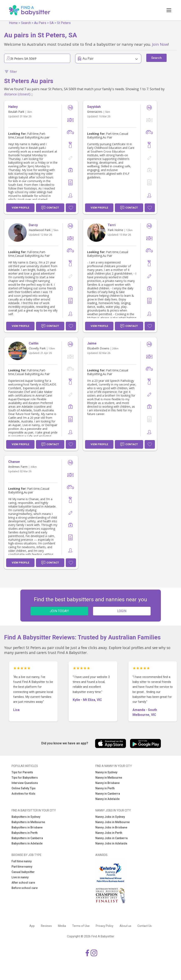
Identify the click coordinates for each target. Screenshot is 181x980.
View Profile (20, 208)
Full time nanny (22, 861)
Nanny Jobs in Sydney (110, 817)
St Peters (64, 23)
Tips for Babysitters (25, 778)
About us (125, 926)
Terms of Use (81, 926)
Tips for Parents (22, 772)
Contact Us (145, 926)
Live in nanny (20, 877)
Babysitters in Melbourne (28, 822)
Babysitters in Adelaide (27, 843)
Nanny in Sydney (106, 772)
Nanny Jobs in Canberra (111, 838)
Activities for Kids (23, 794)
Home (13, 23)
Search (26, 23)
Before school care (25, 888)
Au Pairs (40, 23)
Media (62, 926)
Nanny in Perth (105, 788)
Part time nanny (22, 867)
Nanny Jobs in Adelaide (111, 843)
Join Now (160, 44)
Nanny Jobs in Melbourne (112, 822)
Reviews (46, 926)
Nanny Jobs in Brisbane (111, 827)
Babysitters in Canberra (27, 838)
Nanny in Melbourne (109, 778)
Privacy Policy (105, 926)
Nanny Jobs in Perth (109, 833)
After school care (23, 883)
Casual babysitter (23, 872)
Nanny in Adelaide (107, 799)
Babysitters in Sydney (26, 817)
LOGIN (122, 611)
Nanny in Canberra (108, 794)
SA (52, 23)
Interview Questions (25, 783)
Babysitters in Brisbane (27, 827)
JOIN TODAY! (59, 611)
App (32, 926)
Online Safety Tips (24, 788)
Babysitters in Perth (25, 833)
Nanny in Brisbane (107, 783)
